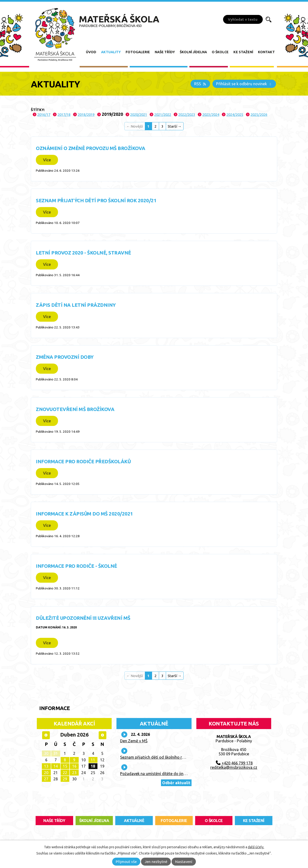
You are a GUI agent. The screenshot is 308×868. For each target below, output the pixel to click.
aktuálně (134, 821)
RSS (200, 84)
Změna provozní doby (65, 357)
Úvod (91, 52)
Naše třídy (165, 52)
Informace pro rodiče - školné (77, 566)
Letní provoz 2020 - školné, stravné (83, 253)
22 (65, 773)
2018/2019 (86, 114)
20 (46, 773)
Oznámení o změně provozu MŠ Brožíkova (91, 148)
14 (56, 766)
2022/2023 (187, 114)
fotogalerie (174, 821)
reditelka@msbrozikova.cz (234, 767)
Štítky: (38, 110)
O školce (220, 52)
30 (46, 753)
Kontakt (266, 52)
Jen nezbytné (156, 862)
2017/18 (64, 114)
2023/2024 (211, 114)
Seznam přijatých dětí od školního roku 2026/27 (162, 757)
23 (74, 773)
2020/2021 (139, 114)
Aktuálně (154, 723)
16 (74, 766)
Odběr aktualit (176, 783)
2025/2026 (259, 114)
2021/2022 (163, 114)
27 (46, 779)
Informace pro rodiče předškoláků (83, 461)
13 (46, 766)
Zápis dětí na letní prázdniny (76, 305)
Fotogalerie (138, 52)
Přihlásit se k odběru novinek (244, 84)
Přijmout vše (126, 862)
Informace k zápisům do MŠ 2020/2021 (84, 514)
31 (56, 753)
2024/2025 (235, 114)
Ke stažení (243, 52)
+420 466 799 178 (237, 763)
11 (93, 760)
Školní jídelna (193, 52)
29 (65, 779)
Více (47, 160)
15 (65, 766)
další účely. (256, 847)
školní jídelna (94, 821)
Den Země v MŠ (134, 741)
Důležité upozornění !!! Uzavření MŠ (83, 618)
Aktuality (111, 52)
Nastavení (184, 862)
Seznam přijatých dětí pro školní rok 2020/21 (96, 200)
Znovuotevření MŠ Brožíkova (75, 409)
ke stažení (254, 821)
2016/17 (44, 114)
